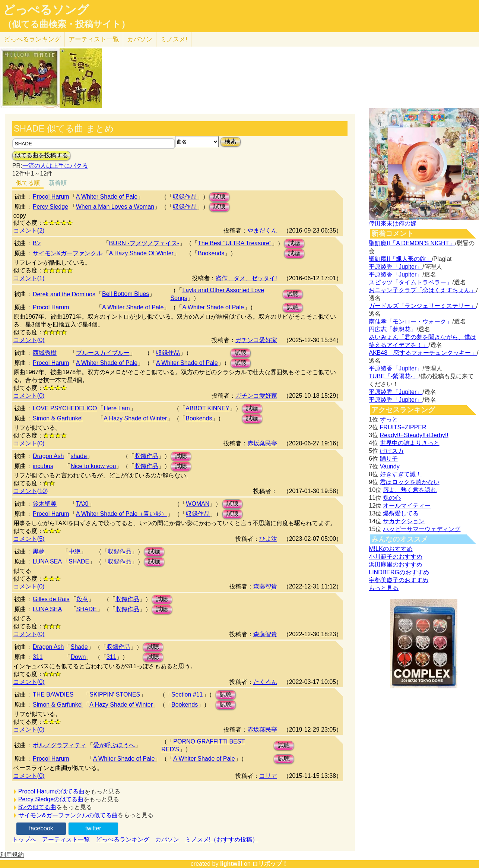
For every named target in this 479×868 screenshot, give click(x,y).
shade (79, 456)
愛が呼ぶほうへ (114, 745)
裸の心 (392, 498)
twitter (93, 828)
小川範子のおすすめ (396, 557)
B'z (37, 243)
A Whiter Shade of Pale (107, 197)
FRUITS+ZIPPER (403, 427)
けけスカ (392, 451)
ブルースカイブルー (103, 353)
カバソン (140, 39)
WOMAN (198, 504)
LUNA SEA (47, 561)
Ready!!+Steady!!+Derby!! (414, 435)
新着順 (58, 183)
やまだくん (262, 231)
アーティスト (94, 39)
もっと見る (384, 588)
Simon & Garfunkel (58, 418)
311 (38, 657)
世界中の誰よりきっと (410, 443)
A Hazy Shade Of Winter (141, 253)
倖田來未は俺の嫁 (393, 223)
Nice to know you (93, 466)
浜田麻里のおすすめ (396, 564)
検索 (231, 141)
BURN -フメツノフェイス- (144, 243)
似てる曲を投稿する (41, 155)
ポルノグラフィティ (60, 745)
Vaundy (390, 466)
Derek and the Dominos (64, 294)
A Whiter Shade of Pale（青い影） (122, 514)
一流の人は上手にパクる (55, 166)
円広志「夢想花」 (393, 329)
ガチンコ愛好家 (256, 340)
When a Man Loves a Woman (115, 207)
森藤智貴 (265, 586)
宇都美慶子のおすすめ (399, 580)
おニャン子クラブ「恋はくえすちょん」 (422, 290)
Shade (79, 647)
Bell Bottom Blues (126, 294)
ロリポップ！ (270, 864)
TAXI (82, 504)
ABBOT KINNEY (207, 408)
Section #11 (187, 695)
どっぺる (32, 39)
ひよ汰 (268, 539)
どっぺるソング (46, 10)
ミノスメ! (174, 39)
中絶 (74, 551)
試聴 (219, 197)
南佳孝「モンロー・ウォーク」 (410, 321)
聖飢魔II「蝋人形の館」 (400, 259)
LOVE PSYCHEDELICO (65, 408)
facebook (41, 828)
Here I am (117, 408)
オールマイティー (407, 506)
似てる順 (28, 183)
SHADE (79, 561)
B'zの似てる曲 (37, 807)
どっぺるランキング (123, 839)
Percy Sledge (50, 207)
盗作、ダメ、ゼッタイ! (246, 278)
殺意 (82, 599)
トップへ (24, 839)
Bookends (211, 253)
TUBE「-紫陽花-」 (394, 376)
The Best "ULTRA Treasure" (235, 243)
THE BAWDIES (53, 695)
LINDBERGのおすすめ (399, 572)
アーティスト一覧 (66, 839)
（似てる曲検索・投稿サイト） (66, 24)
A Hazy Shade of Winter (135, 418)
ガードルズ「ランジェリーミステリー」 (422, 306)
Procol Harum (51, 197)
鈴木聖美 (45, 504)
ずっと (389, 419)
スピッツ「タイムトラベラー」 (410, 282)
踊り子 (389, 459)
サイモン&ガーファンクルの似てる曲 (68, 815)
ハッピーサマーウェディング (422, 529)
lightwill (231, 864)
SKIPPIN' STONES (115, 695)
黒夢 (39, 551)
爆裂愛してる (401, 513)
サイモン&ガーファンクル (68, 253)
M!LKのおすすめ (391, 549)
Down (78, 657)
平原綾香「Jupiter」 (396, 267)
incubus (43, 466)
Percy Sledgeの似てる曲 (51, 799)
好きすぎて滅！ (401, 474)
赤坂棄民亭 (262, 443)
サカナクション (404, 521)
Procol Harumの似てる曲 (51, 791)
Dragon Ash (48, 456)
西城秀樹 (45, 353)
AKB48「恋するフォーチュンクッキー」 (423, 353)
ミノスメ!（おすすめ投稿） (222, 839)
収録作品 (185, 197)
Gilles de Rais (51, 599)
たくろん (265, 682)
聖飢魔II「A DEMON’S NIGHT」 (412, 243)
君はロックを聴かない (410, 482)
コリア (268, 776)
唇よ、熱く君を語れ (410, 490)
